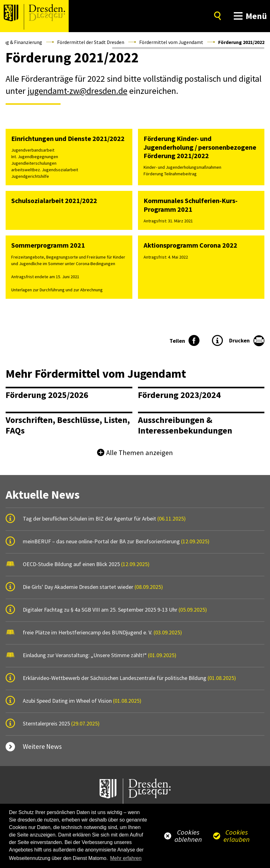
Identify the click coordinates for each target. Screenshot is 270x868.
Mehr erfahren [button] (126, 858)
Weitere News (42, 746)
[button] (249, 16)
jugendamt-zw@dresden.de (77, 91)
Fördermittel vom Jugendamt (171, 42)
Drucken (239, 340)
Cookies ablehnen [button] (188, 836)
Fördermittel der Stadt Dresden (91, 42)
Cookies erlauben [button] (237, 836)
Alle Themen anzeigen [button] (140, 453)
